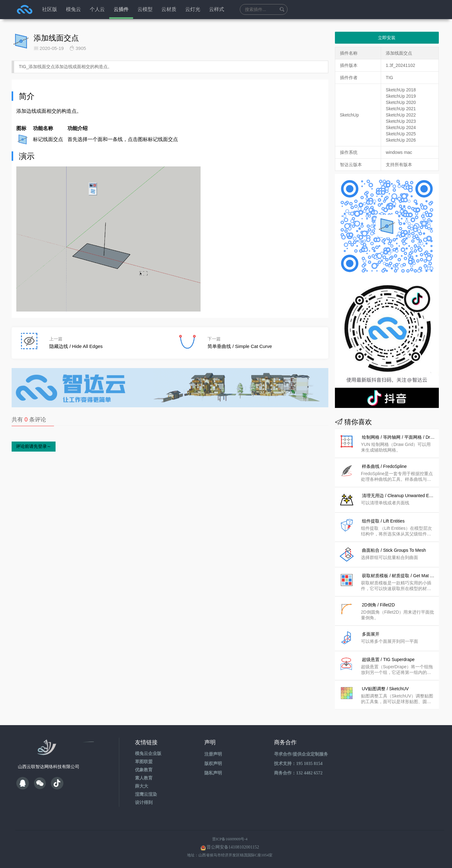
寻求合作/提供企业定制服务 (301, 754)
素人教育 (144, 778)
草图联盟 (144, 762)
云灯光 (193, 9)
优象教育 (144, 770)
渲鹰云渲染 (146, 794)
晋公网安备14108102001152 (233, 847)
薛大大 (142, 786)
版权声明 (213, 764)
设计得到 (144, 803)
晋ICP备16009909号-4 (230, 839)
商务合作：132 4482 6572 (298, 773)
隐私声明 (213, 773)
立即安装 (387, 38)
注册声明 (213, 754)
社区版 (50, 9)
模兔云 (73, 9)
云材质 (169, 9)
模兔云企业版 (148, 754)
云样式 (217, 9)
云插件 (121, 9)
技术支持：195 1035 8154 (298, 764)
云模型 (145, 9)
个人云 (97, 9)
